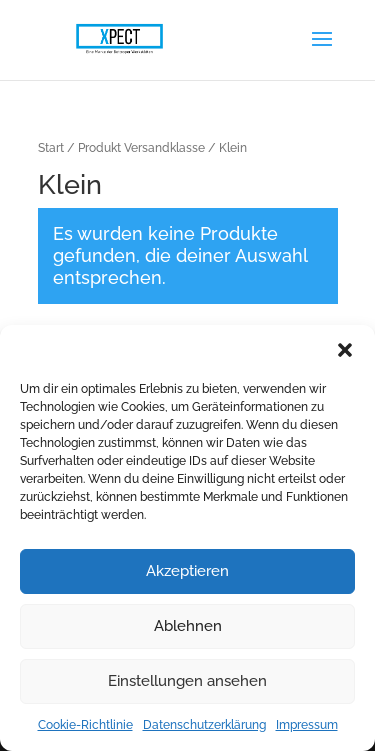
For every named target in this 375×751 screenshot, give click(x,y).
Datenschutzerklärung (204, 725)
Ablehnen (188, 626)
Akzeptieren (187, 571)
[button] (345, 350)
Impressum (307, 725)
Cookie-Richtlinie (85, 725)
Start (51, 148)
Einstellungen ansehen (187, 681)
